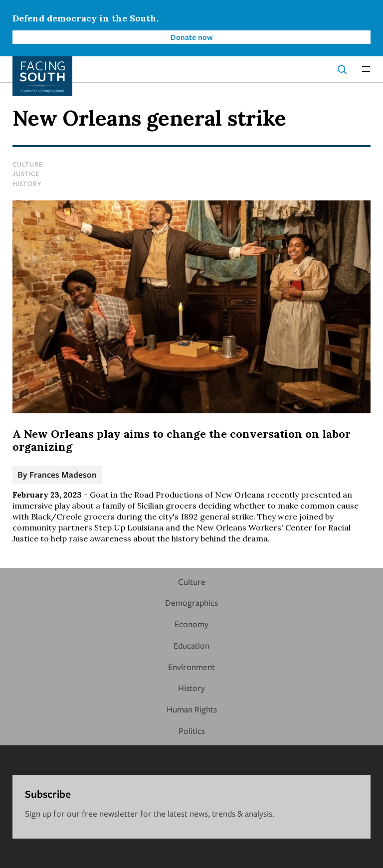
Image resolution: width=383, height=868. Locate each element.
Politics (192, 731)
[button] (366, 69)
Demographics (191, 603)
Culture (27, 164)
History (27, 183)
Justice (26, 174)
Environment (191, 667)
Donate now (192, 37)
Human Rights (192, 709)
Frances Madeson (63, 474)
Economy (191, 624)
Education (191, 645)
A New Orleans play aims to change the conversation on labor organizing (182, 440)
